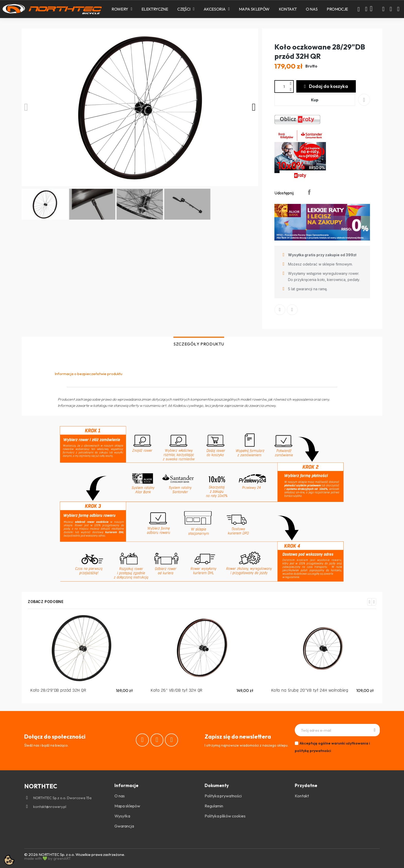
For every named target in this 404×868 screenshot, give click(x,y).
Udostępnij (309, 192)
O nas (312, 9)
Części (186, 9)
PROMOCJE (337, 9)
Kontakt (288, 9)
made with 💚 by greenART (48, 858)
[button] (359, 9)
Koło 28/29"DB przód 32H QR (58, 690)
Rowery (122, 9)
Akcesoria (217, 9)
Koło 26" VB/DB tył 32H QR (177, 690)
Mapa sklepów (254, 9)
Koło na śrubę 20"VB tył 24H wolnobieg (310, 690)
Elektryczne (155, 9)
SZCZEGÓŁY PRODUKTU (199, 344)
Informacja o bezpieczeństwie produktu (89, 374)
